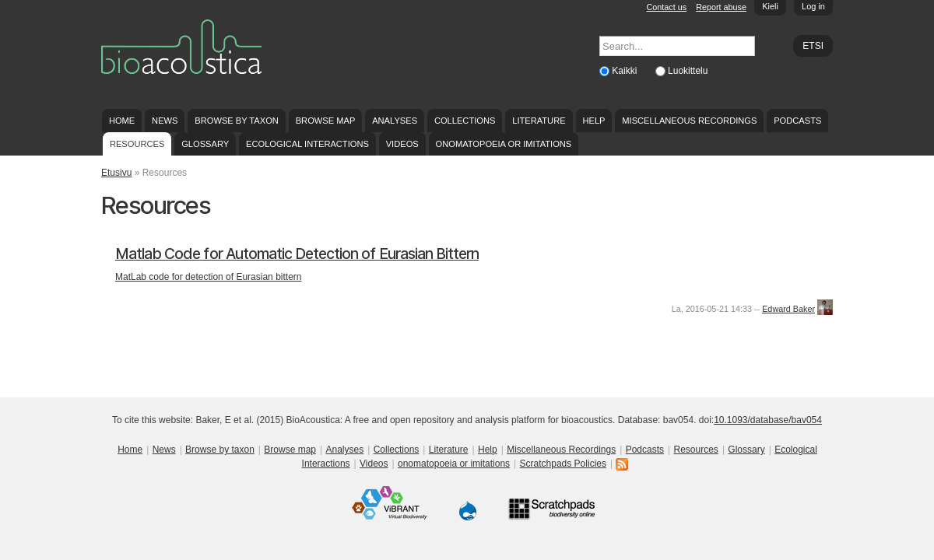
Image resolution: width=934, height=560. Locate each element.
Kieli (770, 6)
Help (593, 121)
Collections (465, 121)
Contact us (667, 7)
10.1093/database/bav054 (768, 420)
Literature (539, 121)
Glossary (205, 144)
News (165, 121)
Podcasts (797, 121)
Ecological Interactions (307, 144)
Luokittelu (688, 71)
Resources (137, 144)
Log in (813, 6)
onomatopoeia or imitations (504, 144)
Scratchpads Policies (563, 464)
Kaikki (625, 71)
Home (122, 121)
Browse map (326, 121)
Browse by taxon (237, 121)
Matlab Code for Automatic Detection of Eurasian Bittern (297, 254)
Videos (402, 144)
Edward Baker (788, 309)
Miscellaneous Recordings (689, 121)
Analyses (395, 121)
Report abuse (721, 7)
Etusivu (116, 173)
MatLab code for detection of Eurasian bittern (208, 277)
